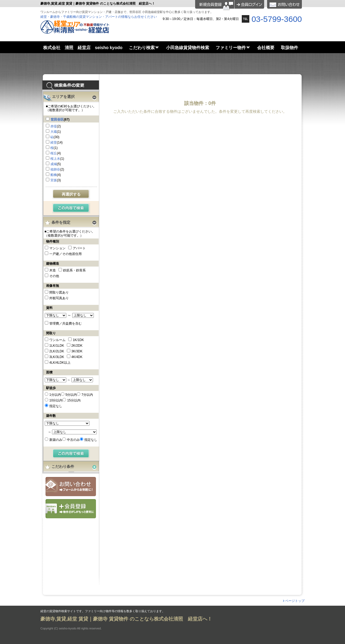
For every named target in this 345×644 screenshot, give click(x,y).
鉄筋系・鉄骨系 (74, 270)
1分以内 (55, 395)
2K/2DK (77, 346)
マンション (57, 248)
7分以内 (87, 395)
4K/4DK (77, 357)
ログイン (249, 4)
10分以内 (56, 400)
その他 (54, 276)
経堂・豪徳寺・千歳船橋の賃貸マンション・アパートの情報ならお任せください (99, 17)
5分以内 (71, 395)
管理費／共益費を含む (65, 323)
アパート (79, 248)
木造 (53, 270)
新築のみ (56, 440)
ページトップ (295, 601)
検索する (71, 208)
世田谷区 (57, 120)
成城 (54, 164)
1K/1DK (78, 340)
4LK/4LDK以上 (60, 363)
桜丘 (54, 153)
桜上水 (55, 159)
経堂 (54, 142)
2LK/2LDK (57, 351)
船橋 (54, 175)
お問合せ (71, 487)
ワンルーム (57, 340)
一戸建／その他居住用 (65, 254)
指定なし (56, 406)
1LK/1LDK (57, 346)
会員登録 (71, 509)
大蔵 (54, 132)
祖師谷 (55, 169)
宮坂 (54, 180)
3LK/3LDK (57, 357)
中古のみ (73, 440)
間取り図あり (59, 292)
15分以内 (74, 400)
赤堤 (54, 126)
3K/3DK (77, 351)
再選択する (71, 194)
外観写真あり (59, 298)
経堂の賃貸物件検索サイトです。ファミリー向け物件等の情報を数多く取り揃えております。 (103, 611)
